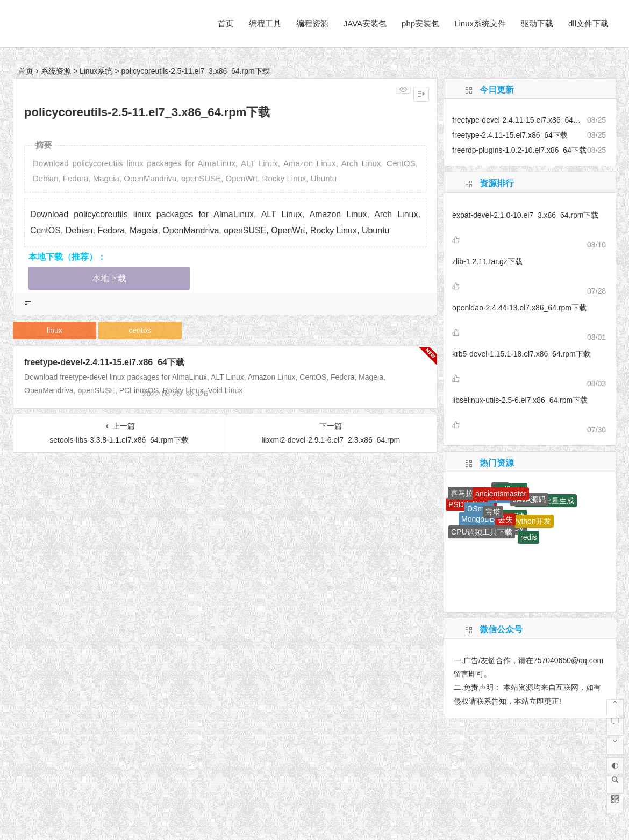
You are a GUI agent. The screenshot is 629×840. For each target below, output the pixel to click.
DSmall (479, 509)
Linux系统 (96, 71)
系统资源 (56, 71)
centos (140, 330)
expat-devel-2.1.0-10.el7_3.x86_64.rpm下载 (525, 215)
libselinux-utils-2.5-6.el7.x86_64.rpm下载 (520, 400)
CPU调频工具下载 (482, 532)
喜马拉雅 (466, 493)
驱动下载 (537, 23)
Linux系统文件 (480, 23)
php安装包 (420, 23)
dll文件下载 (588, 23)
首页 (226, 23)
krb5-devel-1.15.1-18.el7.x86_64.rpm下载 (521, 354)
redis (528, 537)
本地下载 (109, 278)
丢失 (505, 519)
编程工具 (265, 23)
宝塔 (493, 512)
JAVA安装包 (365, 23)
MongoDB (478, 519)
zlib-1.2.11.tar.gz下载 (487, 261)
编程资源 (312, 23)
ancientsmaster (501, 494)
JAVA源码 (529, 500)
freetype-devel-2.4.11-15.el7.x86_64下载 (104, 362)
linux (55, 330)
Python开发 (532, 521)
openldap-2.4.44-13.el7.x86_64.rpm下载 (519, 308)
